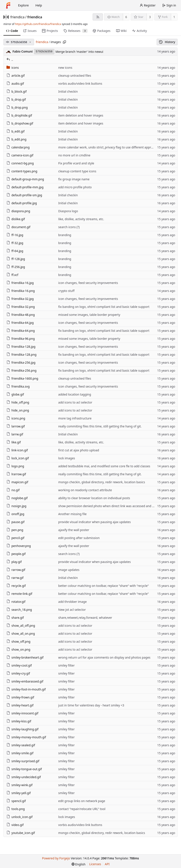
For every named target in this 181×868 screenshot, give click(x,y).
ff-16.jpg (15, 235)
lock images (67, 458)
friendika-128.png (21, 355)
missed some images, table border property (89, 315)
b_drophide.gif (19, 115)
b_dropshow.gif (20, 123)
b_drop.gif (16, 99)
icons (13, 68)
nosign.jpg (16, 506)
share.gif (15, 618)
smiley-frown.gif (20, 697)
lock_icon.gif (18, 458)
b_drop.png (17, 107)
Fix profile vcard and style (76, 163)
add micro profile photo (75, 187)
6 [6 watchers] (126, 17)
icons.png (16, 418)
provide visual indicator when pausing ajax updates (94, 522)
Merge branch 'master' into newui (79, 52)
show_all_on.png (21, 633)
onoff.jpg (15, 514)
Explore (23, 5)
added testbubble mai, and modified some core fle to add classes (104, 466)
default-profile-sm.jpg (24, 195)
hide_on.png (18, 410)
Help (39, 5)
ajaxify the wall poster (74, 530)
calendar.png (18, 147)
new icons (65, 68)
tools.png (16, 809)
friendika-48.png (21, 315)
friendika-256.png (21, 370)
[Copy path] (64, 42)
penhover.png (19, 546)
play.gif (14, 562)
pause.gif (16, 522)
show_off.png (18, 641)
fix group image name (74, 179)
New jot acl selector (72, 610)
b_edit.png (16, 139)
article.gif (16, 76)
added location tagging (75, 394)
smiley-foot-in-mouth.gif (26, 689)
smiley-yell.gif (19, 793)
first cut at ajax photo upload (79, 450)
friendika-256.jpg (21, 362)
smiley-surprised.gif (23, 761)
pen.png (15, 530)
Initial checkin (68, 91)
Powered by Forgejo (56, 858)
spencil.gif (16, 801)
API (107, 864)
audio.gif (15, 83)
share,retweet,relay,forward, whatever (85, 618)
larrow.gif (16, 426)
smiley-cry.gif (18, 673)
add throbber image (72, 602)
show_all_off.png (21, 626)
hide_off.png (18, 402)
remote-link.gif (19, 594)
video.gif (15, 825)
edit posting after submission (79, 538)
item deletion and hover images (81, 115)
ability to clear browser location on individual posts (94, 498)
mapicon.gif (17, 482)
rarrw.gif (15, 578)
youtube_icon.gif (21, 833)
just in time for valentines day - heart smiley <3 (91, 705)
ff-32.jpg (15, 243)
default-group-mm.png (25, 179)
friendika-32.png (21, 307)
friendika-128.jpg (21, 347)
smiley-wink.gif (20, 785)
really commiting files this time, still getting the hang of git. (100, 426)
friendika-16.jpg (20, 283)
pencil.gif (15, 538)
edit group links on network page (82, 801)
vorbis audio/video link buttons (80, 83)
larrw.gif (15, 434)
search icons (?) (69, 227)
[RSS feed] (98, 17)
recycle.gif (16, 586)
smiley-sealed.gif (21, 745)
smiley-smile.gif (20, 753)
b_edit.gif (16, 131)
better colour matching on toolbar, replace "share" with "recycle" (103, 586)
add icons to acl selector (75, 402)
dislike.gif (16, 219)
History (167, 42)
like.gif (14, 442)
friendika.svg (18, 386)
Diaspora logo (68, 211)
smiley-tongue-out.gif (24, 769)
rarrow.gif (16, 570)
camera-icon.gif (20, 155)
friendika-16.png (21, 291)
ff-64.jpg (15, 251)
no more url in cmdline (74, 155)
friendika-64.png (21, 331)
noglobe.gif (17, 498)
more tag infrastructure (75, 418)
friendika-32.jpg (20, 299)
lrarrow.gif (16, 474)
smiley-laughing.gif (22, 729)
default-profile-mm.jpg (25, 187)
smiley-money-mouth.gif (26, 737)
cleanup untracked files (75, 76)
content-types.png (22, 171)
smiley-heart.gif (20, 705)
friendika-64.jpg (20, 323)
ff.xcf (12, 275)
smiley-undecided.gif (24, 777)
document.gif (18, 227)
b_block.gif (17, 91)
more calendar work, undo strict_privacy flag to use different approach (108, 147)
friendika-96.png (21, 339)
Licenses (95, 864)
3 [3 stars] (150, 17)
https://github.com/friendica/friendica (38, 24)
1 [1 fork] (174, 17)
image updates (69, 570)
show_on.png (18, 649)
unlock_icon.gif (20, 817)
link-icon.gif (17, 450)
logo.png (15, 466)
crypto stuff (66, 291)
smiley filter (66, 665)
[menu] (79, 864)
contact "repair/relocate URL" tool (82, 809)
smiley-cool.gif (19, 665)
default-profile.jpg (22, 203)
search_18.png (19, 610)
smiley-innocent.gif (22, 713)
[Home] (8, 5)
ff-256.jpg (16, 267)
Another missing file (72, 514)
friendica (17, 17)
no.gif (13, 490)
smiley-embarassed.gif (25, 681)
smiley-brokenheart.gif (25, 657)
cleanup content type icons (77, 171)
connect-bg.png (20, 163)
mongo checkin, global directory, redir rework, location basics (102, 482)
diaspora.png (18, 211)
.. (10, 60)
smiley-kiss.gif (19, 721)
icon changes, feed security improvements (88, 283)
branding (65, 235)
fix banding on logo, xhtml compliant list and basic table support (104, 307)
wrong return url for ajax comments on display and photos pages (104, 657)
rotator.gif (16, 602)
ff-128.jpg (16, 259)
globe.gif (15, 394)
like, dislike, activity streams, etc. (81, 219)
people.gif (16, 554)
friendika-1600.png (22, 378)
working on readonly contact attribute (85, 490)
